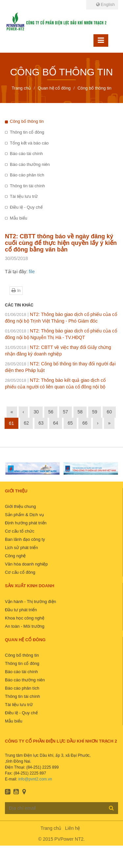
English (105, 4)
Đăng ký (111, 808)
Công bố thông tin (27, 121)
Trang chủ (51, 828)
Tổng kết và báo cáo (29, 143)
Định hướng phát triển (26, 523)
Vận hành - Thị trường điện (31, 602)
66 (85, 423)
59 (95, 412)
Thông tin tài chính (27, 186)
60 (109, 412)
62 (27, 423)
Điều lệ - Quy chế (26, 207)
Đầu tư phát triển (21, 610)
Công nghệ (15, 556)
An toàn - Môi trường (25, 626)
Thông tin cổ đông (27, 132)
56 (51, 412)
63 (41, 423)
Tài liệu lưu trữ (24, 196)
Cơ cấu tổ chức (20, 531)
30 (36, 412)
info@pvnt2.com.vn (35, 779)
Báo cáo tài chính (26, 154)
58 (80, 412)
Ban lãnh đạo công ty (25, 539)
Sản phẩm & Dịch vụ (24, 515)
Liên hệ (72, 828)
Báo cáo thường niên (30, 164)
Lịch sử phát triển (21, 548)
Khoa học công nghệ (25, 618)
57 (66, 412)
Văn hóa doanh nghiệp (26, 564)
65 (70, 423)
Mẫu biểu (19, 218)
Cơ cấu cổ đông (20, 572)
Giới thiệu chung (20, 506)
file (32, 272)
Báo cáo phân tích (27, 175)
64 (56, 423)
